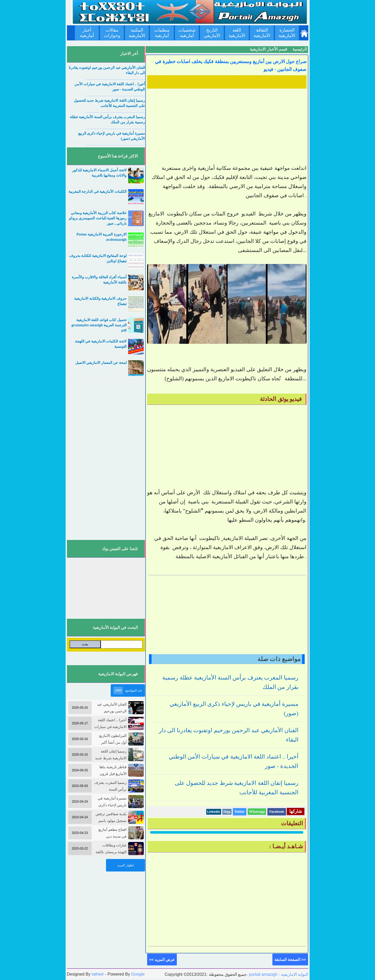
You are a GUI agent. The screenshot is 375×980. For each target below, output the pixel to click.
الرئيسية (300, 49)
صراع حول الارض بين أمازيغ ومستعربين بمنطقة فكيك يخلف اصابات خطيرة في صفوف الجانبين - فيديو (231, 65)
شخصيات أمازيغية (187, 33)
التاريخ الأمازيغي (212, 33)
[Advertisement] (227, 127)
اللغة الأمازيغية (237, 33)
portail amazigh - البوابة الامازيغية (278, 974)
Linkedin (214, 812)
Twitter (240, 812)
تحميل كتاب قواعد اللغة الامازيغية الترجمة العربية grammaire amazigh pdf (99, 325)
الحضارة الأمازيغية (287, 33)
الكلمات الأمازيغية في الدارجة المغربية (98, 192)
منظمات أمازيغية (162, 33)
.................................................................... (115, 79)
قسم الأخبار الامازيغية (268, 49)
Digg (227, 812)
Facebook (277, 812)
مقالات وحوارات (112, 33)
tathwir (98, 974)
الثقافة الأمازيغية (262, 33)
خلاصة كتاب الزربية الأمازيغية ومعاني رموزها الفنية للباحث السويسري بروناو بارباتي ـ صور (98, 218)
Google (138, 974)
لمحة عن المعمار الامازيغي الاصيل (101, 363)
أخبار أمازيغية (87, 33)
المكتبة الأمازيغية (137, 33)
